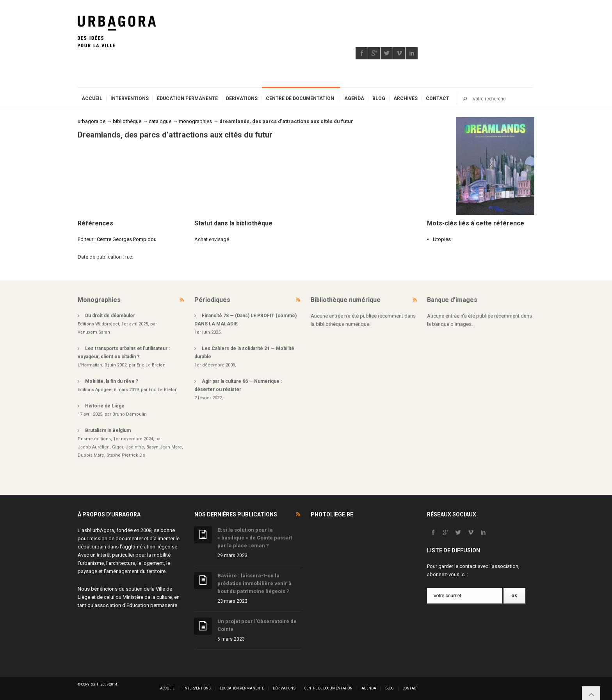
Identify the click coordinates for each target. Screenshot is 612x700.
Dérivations (242, 98)
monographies (195, 121)
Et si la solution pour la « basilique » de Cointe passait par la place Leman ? (255, 538)
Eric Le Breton (151, 365)
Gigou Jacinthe (128, 447)
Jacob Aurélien (94, 447)
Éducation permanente (187, 98)
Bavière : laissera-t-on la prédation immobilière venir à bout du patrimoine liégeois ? (254, 583)
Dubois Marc (91, 455)
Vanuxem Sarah (94, 332)
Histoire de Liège (105, 406)
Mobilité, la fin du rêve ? (112, 381)
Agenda (354, 98)
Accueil (92, 98)
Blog (379, 98)
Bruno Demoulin (130, 414)
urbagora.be (92, 121)
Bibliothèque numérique (346, 300)
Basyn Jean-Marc (164, 447)
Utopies (442, 239)
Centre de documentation (300, 98)
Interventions (130, 98)
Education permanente (152, 605)
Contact (438, 98)
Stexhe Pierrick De (126, 455)
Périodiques (212, 300)
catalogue (160, 121)
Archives (406, 98)
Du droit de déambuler (110, 316)
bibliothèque (127, 121)
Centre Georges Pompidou (127, 239)
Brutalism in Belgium (108, 430)
